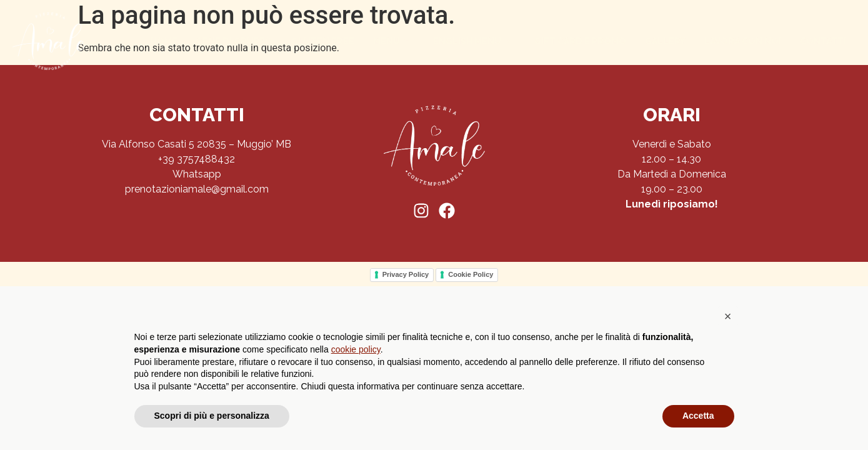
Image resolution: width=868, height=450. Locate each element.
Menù (392, 42)
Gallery (665, 41)
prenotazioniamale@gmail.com (197, 189)
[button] (728, 316)
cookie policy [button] (356, 349)
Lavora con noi (743, 41)
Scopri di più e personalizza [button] (212, 416)
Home (164, 41)
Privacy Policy (406, 274)
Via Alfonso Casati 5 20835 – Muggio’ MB (197, 144)
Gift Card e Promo (580, 41)
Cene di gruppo (234, 41)
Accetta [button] (698, 416)
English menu (472, 42)
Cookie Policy (471, 274)
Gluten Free (323, 41)
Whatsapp (197, 174)
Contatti (823, 41)
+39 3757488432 (197, 159)
